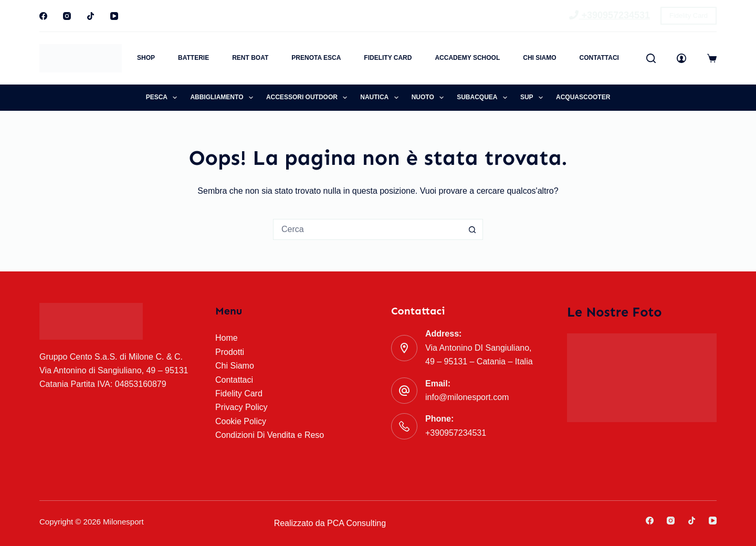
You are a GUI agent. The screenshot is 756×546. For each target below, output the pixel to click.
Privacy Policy (241, 407)
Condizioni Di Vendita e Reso (270, 435)
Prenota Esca (316, 58)
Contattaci (599, 58)
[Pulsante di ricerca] (472, 229)
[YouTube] (114, 16)
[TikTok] (91, 16)
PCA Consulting (356, 523)
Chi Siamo (539, 58)
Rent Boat (250, 58)
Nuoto (430, 98)
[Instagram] (67, 16)
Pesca (164, 98)
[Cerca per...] (367, 229)
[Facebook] (43, 16)
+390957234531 (610, 15)
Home (227, 338)
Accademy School (467, 58)
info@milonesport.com (467, 397)
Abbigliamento (224, 98)
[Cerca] (651, 58)
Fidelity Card (689, 15)
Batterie (193, 58)
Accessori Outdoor (309, 98)
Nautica (381, 98)
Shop (146, 58)
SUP (534, 98)
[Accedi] (681, 58)
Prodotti (230, 352)
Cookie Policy (241, 421)
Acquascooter (583, 97)
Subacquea (484, 98)
